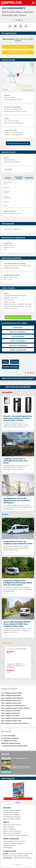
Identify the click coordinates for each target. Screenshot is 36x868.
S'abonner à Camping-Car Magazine (13, 843)
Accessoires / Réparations (18, 345)
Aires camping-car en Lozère (11, 716)
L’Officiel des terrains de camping (22, 858)
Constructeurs (18, 327)
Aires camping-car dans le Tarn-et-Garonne (15, 723)
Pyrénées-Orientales (10, 367)
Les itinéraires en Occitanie (10, 738)
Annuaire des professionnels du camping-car (15, 835)
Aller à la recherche (36, 1)
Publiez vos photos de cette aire (18, 53)
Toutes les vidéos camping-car (11, 815)
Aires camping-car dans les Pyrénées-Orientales (17, 718)
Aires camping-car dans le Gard (11, 701)
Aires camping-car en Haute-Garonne (13, 706)
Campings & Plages (23, 856)
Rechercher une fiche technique (12, 833)
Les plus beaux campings (10, 856)
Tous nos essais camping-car (11, 813)
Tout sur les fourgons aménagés (12, 819)
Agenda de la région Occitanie (11, 743)
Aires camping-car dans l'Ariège (12, 693)
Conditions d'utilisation (9, 846)
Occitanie (15, 362)
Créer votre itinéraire (9, 827)
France (22, 15)
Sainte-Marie (15, 12)
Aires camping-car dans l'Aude (11, 695)
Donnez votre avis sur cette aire (18, 47)
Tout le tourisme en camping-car (12, 817)
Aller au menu (34, 1)
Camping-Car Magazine (16, 854)
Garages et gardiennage (18, 350)
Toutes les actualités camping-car (12, 810)
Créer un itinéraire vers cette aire (18, 143)
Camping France (28, 854)
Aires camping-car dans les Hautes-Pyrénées (16, 708)
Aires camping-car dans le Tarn (11, 721)
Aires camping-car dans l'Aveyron (12, 698)
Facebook (18, 803)
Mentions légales (8, 848)
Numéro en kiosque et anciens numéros (14, 841)
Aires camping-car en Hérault (11, 711)
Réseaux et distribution (18, 332)
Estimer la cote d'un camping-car (12, 831)
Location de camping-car (18, 341)
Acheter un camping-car (10, 829)
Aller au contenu (35, 1)
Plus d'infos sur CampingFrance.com (18, 317)
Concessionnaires (18, 336)
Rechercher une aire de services (12, 825)
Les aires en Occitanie (8, 736)
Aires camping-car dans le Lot (11, 713)
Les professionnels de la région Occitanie (14, 746)
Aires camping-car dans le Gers (11, 703)
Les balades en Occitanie (9, 741)
